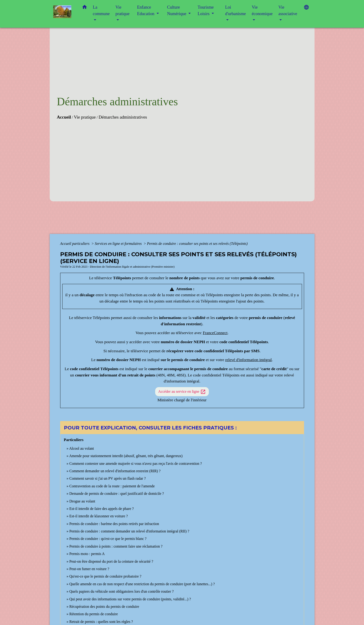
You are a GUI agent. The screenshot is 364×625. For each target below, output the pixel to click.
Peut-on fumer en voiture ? (89, 569)
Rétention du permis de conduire (94, 614)
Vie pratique (85, 117)
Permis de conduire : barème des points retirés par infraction (114, 524)
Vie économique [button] (262, 10)
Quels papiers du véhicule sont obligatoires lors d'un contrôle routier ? (122, 591)
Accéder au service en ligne (182, 392)
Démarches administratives (123, 117)
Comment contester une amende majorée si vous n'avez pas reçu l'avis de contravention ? (136, 464)
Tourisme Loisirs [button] (206, 10)
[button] (85, 8)
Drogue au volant (82, 501)
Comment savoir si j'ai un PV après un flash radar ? (108, 478)
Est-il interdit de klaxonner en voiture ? (99, 516)
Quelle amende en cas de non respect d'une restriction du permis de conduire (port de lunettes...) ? (142, 584)
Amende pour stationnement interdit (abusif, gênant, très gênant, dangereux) (126, 456)
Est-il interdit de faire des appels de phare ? (102, 509)
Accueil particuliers (75, 244)
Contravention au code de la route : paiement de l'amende (112, 486)
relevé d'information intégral (248, 360)
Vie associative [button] (288, 10)
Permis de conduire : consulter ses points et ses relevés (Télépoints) (197, 244)
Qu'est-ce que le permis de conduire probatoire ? (105, 576)
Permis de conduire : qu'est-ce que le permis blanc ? (108, 539)
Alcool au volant (82, 448)
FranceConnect (215, 333)
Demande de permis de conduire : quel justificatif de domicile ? (117, 494)
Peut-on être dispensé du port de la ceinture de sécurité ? (111, 561)
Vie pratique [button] (122, 10)
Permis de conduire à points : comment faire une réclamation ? (116, 546)
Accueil (64, 117)
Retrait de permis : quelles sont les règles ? (101, 622)
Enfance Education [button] (146, 10)
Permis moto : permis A (87, 554)
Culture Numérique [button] (177, 10)
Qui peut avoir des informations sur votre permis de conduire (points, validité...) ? (130, 599)
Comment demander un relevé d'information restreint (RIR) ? (115, 471)
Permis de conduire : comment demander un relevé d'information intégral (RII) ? (129, 531)
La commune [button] (101, 10)
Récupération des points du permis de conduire (104, 607)
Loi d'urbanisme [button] (235, 10)
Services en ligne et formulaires (119, 244)
